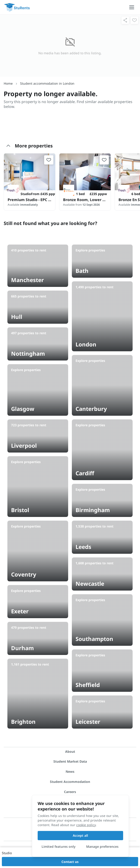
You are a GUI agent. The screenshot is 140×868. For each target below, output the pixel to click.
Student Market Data (70, 761)
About (70, 751)
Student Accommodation (70, 782)
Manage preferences (102, 846)
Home (8, 83)
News (70, 771)
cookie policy (86, 825)
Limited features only (59, 846)
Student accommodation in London (47, 83)
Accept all (80, 835)
